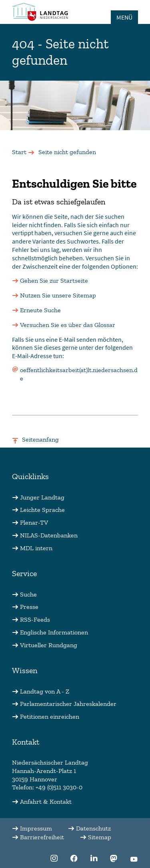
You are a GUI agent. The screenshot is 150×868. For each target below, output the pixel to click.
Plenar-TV (34, 522)
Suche (28, 594)
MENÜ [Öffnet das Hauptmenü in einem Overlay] (124, 17)
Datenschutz (93, 828)
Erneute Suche (40, 310)
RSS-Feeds (35, 619)
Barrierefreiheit (42, 837)
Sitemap (100, 837)
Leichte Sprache (42, 510)
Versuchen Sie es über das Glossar (68, 325)
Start (19, 152)
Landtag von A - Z (45, 691)
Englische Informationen (54, 632)
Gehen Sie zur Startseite (54, 280)
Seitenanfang (40, 439)
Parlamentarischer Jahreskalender (68, 704)
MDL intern (36, 548)
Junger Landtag (42, 497)
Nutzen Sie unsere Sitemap (58, 295)
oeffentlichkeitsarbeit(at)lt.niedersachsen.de (79, 374)
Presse (29, 607)
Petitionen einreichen (50, 716)
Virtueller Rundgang (49, 645)
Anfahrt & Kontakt (46, 802)
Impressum (36, 828)
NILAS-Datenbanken (49, 535)
